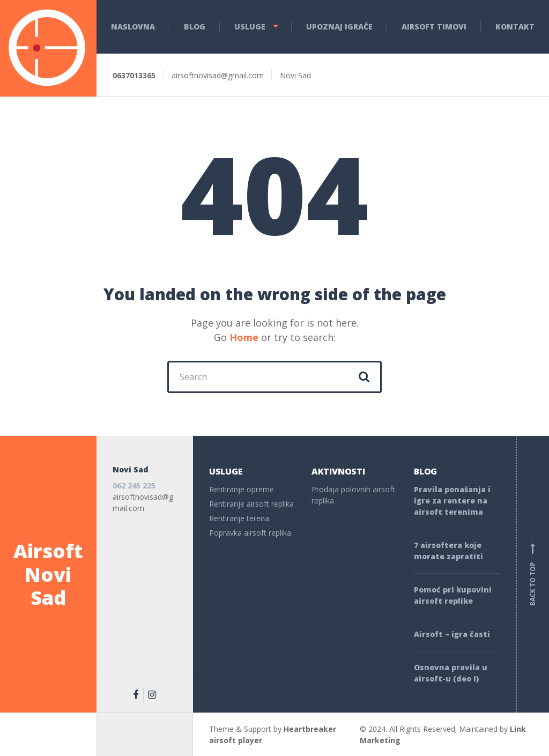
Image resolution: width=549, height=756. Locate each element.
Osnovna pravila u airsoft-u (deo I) (451, 673)
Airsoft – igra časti (452, 634)
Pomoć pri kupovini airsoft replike (453, 595)
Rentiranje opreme (242, 489)
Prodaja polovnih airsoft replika (353, 495)
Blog (195, 27)
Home (244, 337)
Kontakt (515, 27)
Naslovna (133, 27)
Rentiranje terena (239, 518)
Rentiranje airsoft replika (251, 504)
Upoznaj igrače (339, 27)
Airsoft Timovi (434, 27)
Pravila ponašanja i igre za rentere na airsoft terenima (452, 501)
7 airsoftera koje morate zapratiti (448, 551)
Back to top (533, 574)
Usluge (250, 27)
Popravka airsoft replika (250, 533)
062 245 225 (134, 486)
